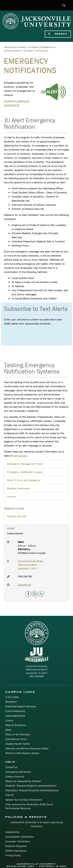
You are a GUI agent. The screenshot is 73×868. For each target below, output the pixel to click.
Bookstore (11, 702)
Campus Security (17, 516)
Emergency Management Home (25, 464)
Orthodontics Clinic (16, 739)
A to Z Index (12, 697)
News (8, 730)
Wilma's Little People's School (22, 753)
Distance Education (16, 846)
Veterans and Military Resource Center (27, 748)
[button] (64, 6)
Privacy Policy (13, 855)
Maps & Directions (16, 725)
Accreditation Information (20, 837)
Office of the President (18, 734)
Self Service (20, 456)
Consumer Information (18, 841)
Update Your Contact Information (24, 800)
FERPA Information (16, 851)
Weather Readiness (18, 488)
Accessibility (12, 832)
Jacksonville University (15, 47)
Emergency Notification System (25, 472)
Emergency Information (18, 772)
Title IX (10, 795)
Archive (11, 497)
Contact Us (11, 767)
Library (9, 720)
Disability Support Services (21, 706)
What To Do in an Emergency (24, 480)
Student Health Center (18, 744)
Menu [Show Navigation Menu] (58, 34)
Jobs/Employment (15, 716)
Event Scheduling (15, 711)
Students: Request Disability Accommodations (31, 786)
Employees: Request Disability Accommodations (32, 790)
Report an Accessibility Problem (23, 781)
